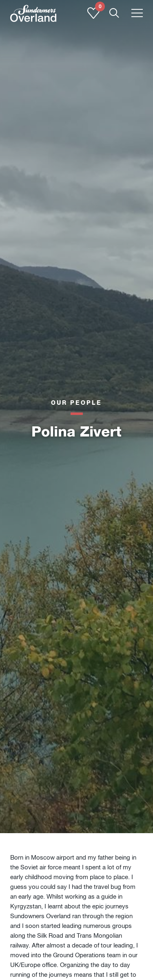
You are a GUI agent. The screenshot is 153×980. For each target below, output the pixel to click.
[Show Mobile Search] (114, 14)
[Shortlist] (93, 17)
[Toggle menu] (137, 14)
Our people (76, 403)
